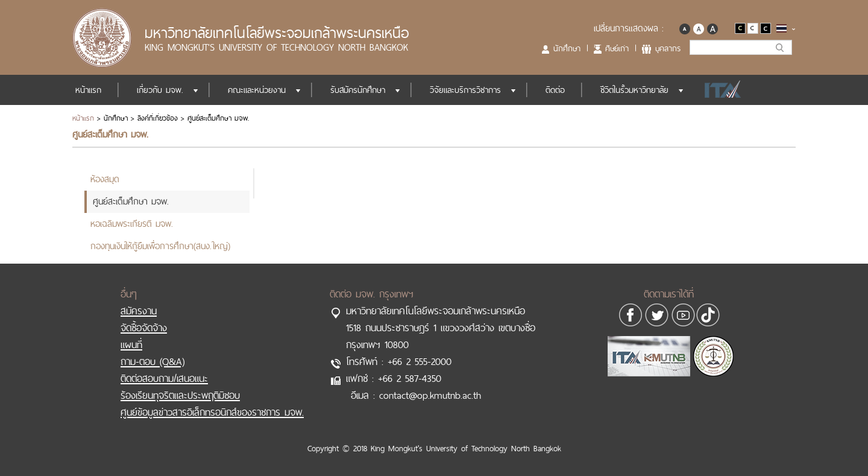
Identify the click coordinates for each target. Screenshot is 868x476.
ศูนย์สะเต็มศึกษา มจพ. (131, 201)
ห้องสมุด (105, 179)
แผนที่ (131, 344)
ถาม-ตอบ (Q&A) (153, 361)
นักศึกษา (567, 48)
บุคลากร (668, 48)
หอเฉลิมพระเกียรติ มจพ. (132, 224)
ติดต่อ (555, 90)
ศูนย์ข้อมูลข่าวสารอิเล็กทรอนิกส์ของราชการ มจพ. (212, 412)
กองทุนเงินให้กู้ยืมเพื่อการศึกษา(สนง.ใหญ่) (160, 246)
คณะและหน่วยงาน (257, 90)
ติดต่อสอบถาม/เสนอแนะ (164, 378)
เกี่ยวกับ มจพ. (160, 90)
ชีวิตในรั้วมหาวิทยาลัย (634, 90)
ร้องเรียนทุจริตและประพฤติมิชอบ (180, 395)
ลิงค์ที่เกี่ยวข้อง (158, 118)
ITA (719, 90)
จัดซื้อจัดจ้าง (144, 328)
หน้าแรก (88, 90)
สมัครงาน (139, 311)
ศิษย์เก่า (617, 48)
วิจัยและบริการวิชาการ (465, 90)
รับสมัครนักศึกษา (358, 90)
